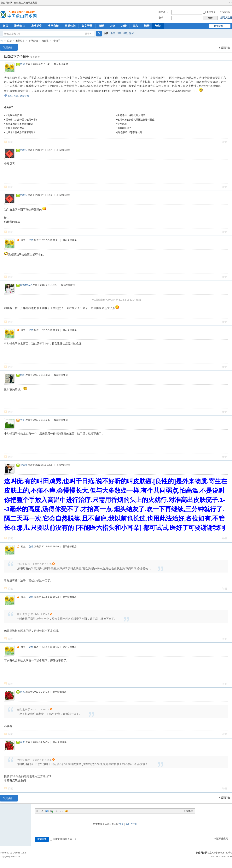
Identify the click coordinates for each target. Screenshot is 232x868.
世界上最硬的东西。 (16, 128)
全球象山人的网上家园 (26, 3)
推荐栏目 (20, 41)
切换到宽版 (230, 3)
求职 (125, 33)
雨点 (22, 692)
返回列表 (225, 48)
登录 (121, 824)
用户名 (162, 12)
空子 (22, 420)
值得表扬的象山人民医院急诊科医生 (136, 120)
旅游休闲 (70, 26)
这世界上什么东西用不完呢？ (21, 132)
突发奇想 (24, 96)
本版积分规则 (221, 839)
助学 (113, 33)
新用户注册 (226, 18)
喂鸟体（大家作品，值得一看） (22, 120)
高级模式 (188, 811)
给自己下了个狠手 (51, 41)
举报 (224, 142)
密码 (161, 18)
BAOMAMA (26, 285)
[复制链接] (35, 57)
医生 (10, 96)
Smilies (66, 811)
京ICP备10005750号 (220, 853)
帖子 (87, 34)
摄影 (101, 26)
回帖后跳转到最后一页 (63, 839)
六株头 (24, 150)
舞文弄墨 (87, 26)
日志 (135, 26)
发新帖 (8, 47)
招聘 (119, 33)
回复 (11, 142)
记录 (147, 26)
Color (42, 811)
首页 (6, 26)
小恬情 (24, 465)
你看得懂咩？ (124, 128)
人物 (113, 26)
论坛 (158, 26)
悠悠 (22, 64)
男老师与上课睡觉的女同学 (131, 115)
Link (52, 811)
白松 (22, 375)
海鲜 (131, 33)
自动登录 (209, 12)
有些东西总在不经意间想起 (20, 124)
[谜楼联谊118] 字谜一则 (130, 132)
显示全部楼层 (61, 64)
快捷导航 (219, 26)
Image (47, 811)
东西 (16, 96)
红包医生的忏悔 (14, 115)
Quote (57, 811)
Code (61, 811)
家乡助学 (37, 26)
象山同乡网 (7, 3)
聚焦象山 (20, 26)
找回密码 (225, 12)
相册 (124, 26)
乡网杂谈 (53, 26)
